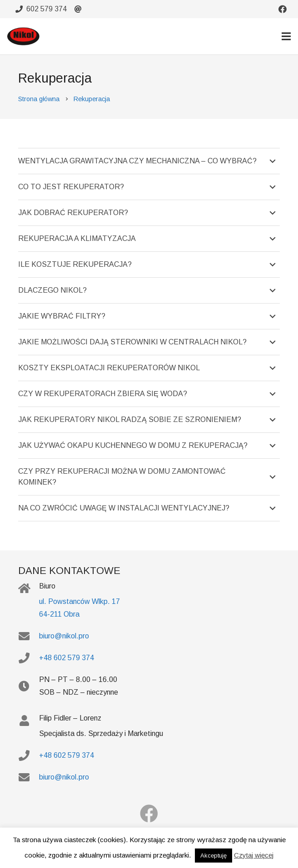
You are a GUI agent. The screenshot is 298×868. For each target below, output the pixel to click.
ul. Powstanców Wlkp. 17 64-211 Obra (79, 608)
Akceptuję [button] (214, 856)
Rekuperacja (92, 99)
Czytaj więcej (254, 855)
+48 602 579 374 (67, 658)
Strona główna (39, 99)
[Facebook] (149, 814)
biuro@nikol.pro (64, 636)
